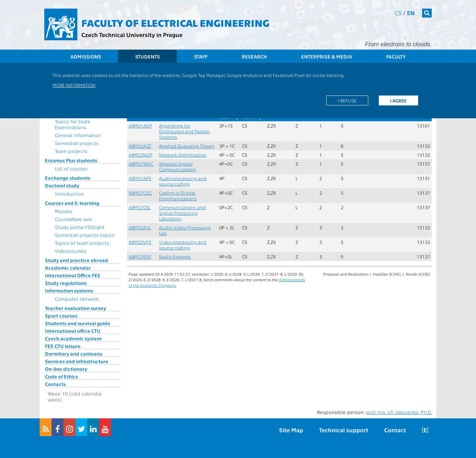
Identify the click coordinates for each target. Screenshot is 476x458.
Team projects (71, 151)
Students (148, 57)
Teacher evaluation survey (76, 308)
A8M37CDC (140, 193)
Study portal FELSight (80, 227)
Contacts (55, 384)
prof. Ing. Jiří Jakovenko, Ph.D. (399, 412)
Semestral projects (77, 143)
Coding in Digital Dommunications (178, 196)
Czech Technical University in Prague (132, 35)
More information (74, 85)
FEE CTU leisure (63, 346)
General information (78, 135)
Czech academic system (73, 338)
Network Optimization (183, 155)
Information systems (69, 290)
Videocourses (71, 251)
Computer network (77, 299)
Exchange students (68, 178)
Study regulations (66, 283)
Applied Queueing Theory (187, 146)
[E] (425, 430)
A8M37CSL (139, 207)
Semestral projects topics (85, 235)
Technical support (344, 430)
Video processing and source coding (183, 245)
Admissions (86, 57)
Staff (201, 57)
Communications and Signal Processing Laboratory (182, 213)
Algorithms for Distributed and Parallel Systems (184, 131)
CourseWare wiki (74, 219)
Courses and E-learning (72, 203)
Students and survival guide (78, 323)
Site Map (291, 430)
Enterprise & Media (327, 57)
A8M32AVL (140, 228)
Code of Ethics (61, 376)
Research (254, 57)
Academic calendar (68, 268)
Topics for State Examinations (73, 124)
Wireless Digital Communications (178, 167)
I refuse (347, 100)
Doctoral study (62, 185)
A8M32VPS (140, 242)
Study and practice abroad (77, 260)
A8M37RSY (140, 257)
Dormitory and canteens (74, 354)
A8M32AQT (140, 146)
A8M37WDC (141, 164)
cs (398, 13)
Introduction (69, 194)
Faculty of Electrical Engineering (175, 22)
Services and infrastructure (77, 361)
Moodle (64, 211)
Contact (395, 430)
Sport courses (61, 316)
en (411, 13)
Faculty (396, 57)
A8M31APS (140, 178)
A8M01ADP (140, 126)
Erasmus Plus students (71, 160)
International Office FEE (73, 275)
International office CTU (73, 331)
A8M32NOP (140, 155)
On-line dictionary (66, 369)
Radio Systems (175, 257)
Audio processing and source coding (183, 181)
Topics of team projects (82, 243)
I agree (398, 100)
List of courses (71, 169)
